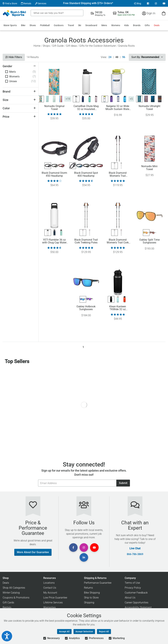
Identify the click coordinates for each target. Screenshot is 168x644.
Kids (127, 25)
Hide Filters (14, 57)
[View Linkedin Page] (84, 557)
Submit (123, 483)
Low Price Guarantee (55, 598)
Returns (88, 588)
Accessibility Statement (138, 607)
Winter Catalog (11, 593)
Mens (104, 25)
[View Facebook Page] (148, 3)
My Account (50, 593)
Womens (116, 25)
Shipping (89, 602)
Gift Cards (8, 602)
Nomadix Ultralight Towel (149, 108)
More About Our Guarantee (33, 552)
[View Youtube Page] (164, 3)
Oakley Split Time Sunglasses (149, 241)
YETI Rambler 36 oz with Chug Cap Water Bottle (54, 241)
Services (41, 3)
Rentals (26, 3)
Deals (157, 25)
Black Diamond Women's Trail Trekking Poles (118, 174)
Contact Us (50, 588)
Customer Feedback (136, 593)
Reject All (104, 632)
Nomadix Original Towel (54, 108)
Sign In (149, 13)
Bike (23, 25)
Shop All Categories (14, 588)
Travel (71, 25)
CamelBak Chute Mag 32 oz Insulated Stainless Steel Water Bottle (86, 108)
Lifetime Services (53, 602)
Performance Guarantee (98, 583)
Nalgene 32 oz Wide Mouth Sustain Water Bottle (118, 108)
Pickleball (45, 25)
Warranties (50, 607)
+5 (131, 99)
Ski (80, 25)
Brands (137, 25)
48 (117, 57)
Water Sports (10, 25)
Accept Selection (84, 632)
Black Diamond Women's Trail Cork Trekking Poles (118, 241)
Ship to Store (91, 598)
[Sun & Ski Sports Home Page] (15, 13)
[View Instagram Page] (156, 3)
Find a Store (10, 3)
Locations (49, 583)
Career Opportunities (136, 602)
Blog (137, 3)
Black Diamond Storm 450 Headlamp (54, 174)
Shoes (33, 25)
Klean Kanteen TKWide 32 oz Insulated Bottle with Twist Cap (118, 308)
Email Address (38, 480)
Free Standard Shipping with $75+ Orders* (88, 3)
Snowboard (91, 25)
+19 (68, 99)
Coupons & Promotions (16, 598)
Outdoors (59, 25)
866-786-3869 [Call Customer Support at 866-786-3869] (135, 554)
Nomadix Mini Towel (149, 168)
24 (110, 57)
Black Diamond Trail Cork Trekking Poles (86, 241)
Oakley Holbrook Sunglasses (86, 308)
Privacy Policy (133, 588)
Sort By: (147, 57)
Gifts (147, 25)
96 (124, 57)
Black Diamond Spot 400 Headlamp (86, 174)
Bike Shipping (92, 593)
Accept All (64, 632)
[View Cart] (164, 13)
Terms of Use (132, 583)
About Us (130, 598)
